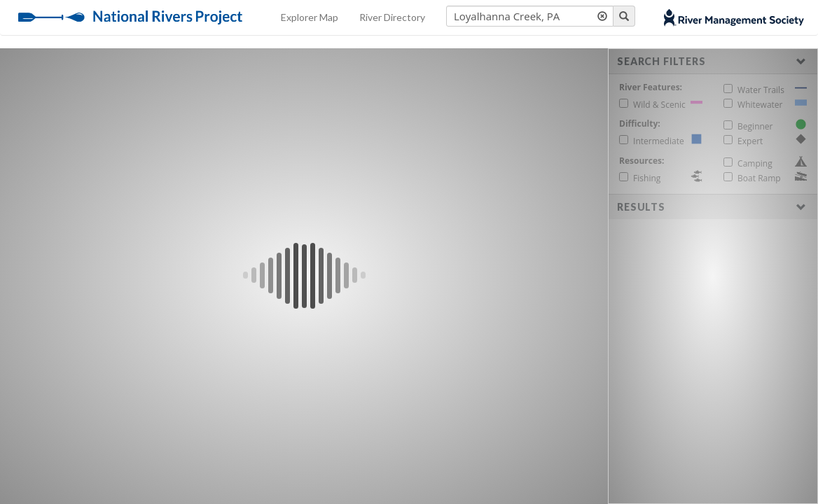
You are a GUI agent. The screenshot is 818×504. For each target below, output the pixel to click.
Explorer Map (310, 17)
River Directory (392, 17)
